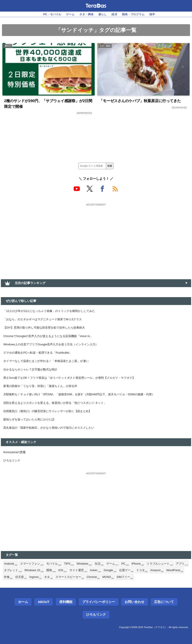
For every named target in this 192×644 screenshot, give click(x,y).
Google (131, 580)
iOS (81, 580)
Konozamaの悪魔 (15, 460)
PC (131, 573)
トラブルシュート (168, 573)
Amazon (181, 580)
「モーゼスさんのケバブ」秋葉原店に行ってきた (142, 102)
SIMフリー (153, 587)
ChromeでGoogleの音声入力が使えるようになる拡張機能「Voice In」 (52, 339)
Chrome (119, 587)
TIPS (73, 573)
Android (11, 573)
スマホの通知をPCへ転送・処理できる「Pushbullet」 (40, 356)
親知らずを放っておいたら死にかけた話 (31, 427)
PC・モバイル (49, 14)
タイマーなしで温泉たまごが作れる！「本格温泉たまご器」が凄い (49, 365)
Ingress (58, 587)
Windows (89, 573)
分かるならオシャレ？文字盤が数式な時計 (32, 374)
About (44, 612)
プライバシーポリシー (99, 612)
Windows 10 (51, 580)
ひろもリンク (12, 469)
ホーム (23, 612)
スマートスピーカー (94, 587)
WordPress (13, 587)
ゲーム (68, 14)
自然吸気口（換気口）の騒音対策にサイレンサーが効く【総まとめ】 (51, 418)
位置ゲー (148, 580)
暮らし (103, 14)
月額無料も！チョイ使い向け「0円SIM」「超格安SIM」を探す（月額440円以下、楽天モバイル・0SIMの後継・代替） (85, 400)
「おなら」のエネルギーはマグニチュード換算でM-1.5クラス (46, 321)
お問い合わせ (134, 612)
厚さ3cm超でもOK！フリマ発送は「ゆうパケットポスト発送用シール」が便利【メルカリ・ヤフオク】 (74, 383)
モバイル (57, 573)
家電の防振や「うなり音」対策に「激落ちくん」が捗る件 (43, 391)
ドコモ (165, 580)
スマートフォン (34, 573)
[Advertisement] (96, 239)
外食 (30, 587)
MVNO (135, 587)
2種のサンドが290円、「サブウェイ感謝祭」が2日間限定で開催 (47, 105)
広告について (164, 612)
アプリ (10, 580)
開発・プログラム (136, 14)
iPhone (145, 573)
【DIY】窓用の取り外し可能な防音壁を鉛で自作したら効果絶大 (47, 330)
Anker (116, 580)
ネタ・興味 (86, 14)
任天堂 (43, 587)
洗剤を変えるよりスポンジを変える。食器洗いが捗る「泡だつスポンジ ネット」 (59, 409)
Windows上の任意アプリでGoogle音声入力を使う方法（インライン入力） (55, 348)
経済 (115, 14)
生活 (105, 573)
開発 (69, 580)
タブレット (29, 580)
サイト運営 (98, 580)
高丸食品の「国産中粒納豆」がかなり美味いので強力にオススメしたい (52, 435)
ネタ (72, 587)
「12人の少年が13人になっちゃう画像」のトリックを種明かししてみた (53, 312)
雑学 (156, 14)
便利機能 (66, 612)
